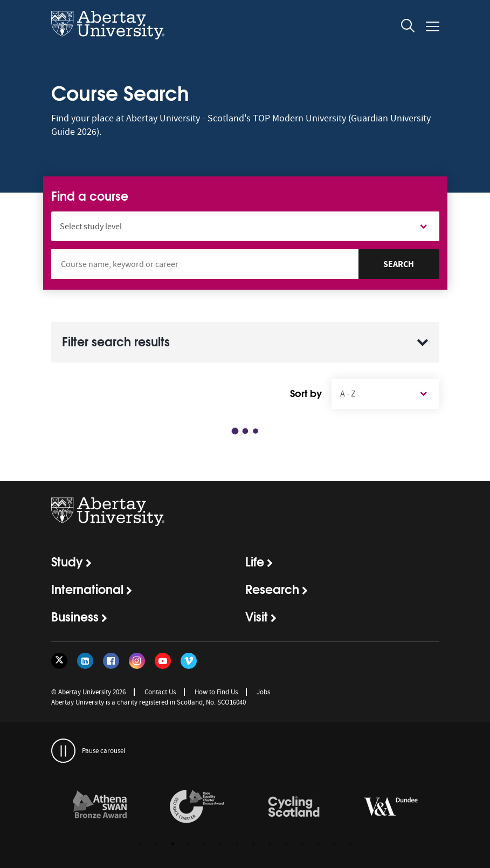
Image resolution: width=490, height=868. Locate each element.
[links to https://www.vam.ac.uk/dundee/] (391, 807)
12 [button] (318, 844)
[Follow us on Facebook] (111, 661)
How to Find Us (216, 692)
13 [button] (334, 844)
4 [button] (189, 844)
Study (67, 561)
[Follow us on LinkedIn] (85, 661)
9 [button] (270, 844)
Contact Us (160, 692)
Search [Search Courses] (399, 264)
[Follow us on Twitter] (59, 661)
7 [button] (237, 844)
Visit (257, 616)
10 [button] (286, 844)
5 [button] (205, 844)
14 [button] (350, 844)
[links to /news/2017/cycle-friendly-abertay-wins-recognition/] (294, 807)
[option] (100, 808)
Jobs (263, 692)
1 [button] (140, 844)
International (87, 589)
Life (255, 561)
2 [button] (156, 844)
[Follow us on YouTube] (163, 661)
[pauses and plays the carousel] (63, 751)
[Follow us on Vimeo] (189, 661)
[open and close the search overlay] (408, 28)
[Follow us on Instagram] (137, 661)
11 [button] (302, 844)
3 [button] (172, 844)
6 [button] (221, 844)
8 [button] (253, 844)
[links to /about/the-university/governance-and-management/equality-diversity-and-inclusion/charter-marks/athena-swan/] (100, 807)
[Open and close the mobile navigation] (433, 26)
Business (75, 616)
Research (272, 589)
